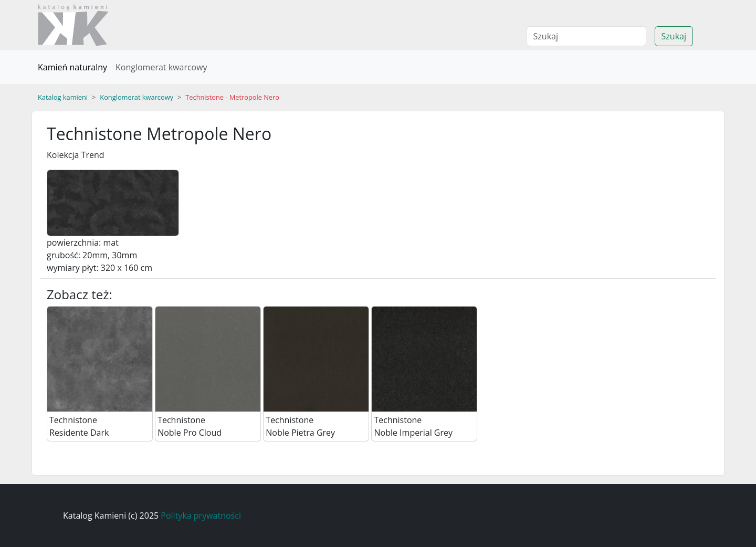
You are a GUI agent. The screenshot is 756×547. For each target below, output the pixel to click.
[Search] (586, 36)
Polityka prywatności (201, 516)
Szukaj (674, 36)
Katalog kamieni (63, 97)
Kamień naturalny (72, 67)
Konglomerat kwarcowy (161, 67)
